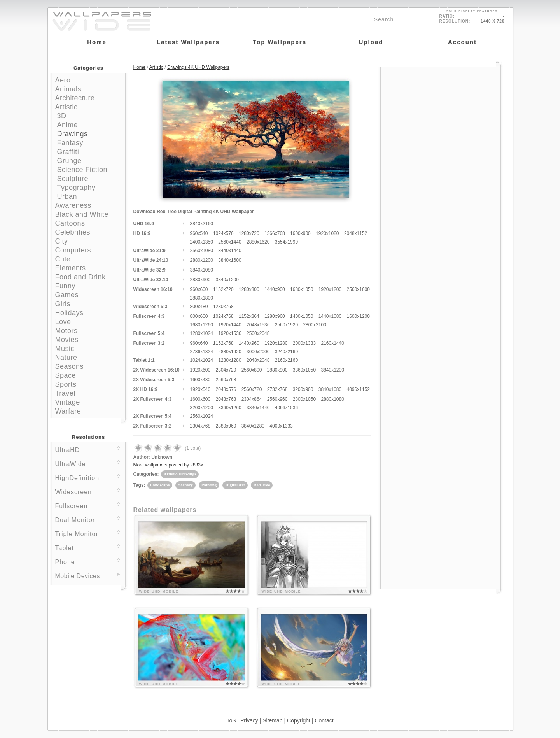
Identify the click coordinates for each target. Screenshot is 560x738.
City (62, 241)
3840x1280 (253, 426)
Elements (71, 268)
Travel (65, 393)
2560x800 (252, 370)
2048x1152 (356, 233)
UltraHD (88, 449)
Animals (68, 89)
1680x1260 (202, 325)
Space (66, 375)
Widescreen (88, 491)
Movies (67, 340)
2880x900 (200, 280)
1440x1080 (330, 316)
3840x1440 (258, 408)
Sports (66, 384)
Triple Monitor (88, 533)
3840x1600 (230, 260)
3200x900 (303, 389)
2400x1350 (202, 242)
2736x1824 (202, 352)
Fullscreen (88, 505)
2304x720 (226, 370)
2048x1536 (258, 325)
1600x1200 (358, 316)
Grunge (69, 161)
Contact (324, 720)
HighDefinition (88, 477)
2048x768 (226, 399)
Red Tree (262, 485)
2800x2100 (314, 325)
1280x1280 (230, 360)
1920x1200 (330, 289)
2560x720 (252, 389)
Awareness (73, 205)
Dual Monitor (88, 519)
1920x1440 (230, 325)
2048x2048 (258, 360)
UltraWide (88, 463)
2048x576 (226, 389)
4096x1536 (286, 408)
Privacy (249, 720)
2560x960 (277, 399)
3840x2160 (202, 224)
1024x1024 (202, 360)
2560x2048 (258, 333)
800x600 (199, 316)
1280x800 (249, 289)
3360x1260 (230, 408)
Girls (63, 304)
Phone (88, 561)
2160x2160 (286, 360)
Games (67, 295)
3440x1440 (230, 251)
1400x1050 (302, 316)
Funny (66, 286)
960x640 (199, 343)
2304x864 (252, 399)
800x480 (199, 307)
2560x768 (226, 380)
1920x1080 (327, 233)
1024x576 (223, 233)
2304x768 (200, 426)
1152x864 (249, 316)
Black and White (82, 214)
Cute (63, 259)
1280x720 (249, 233)
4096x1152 (358, 389)
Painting (209, 485)
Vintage (68, 402)
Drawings (73, 134)
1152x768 (223, 343)
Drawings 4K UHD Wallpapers (198, 67)
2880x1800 (202, 298)
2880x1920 (230, 352)
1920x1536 (230, 333)
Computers (73, 250)
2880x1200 (202, 260)
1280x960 (275, 316)
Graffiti (68, 152)
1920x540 (200, 389)
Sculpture (73, 179)
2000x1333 (304, 343)
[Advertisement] (441, 116)
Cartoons (70, 223)
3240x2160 (286, 352)
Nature (66, 358)
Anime (68, 125)
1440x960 (249, 343)
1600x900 (300, 233)
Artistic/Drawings (180, 474)
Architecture (75, 98)
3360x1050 (304, 370)
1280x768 (223, 307)
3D (62, 116)
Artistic (66, 107)
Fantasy (70, 143)
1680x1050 (302, 289)
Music (65, 349)
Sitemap (272, 720)
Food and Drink (80, 277)
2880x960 (226, 426)
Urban (67, 196)
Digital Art (235, 485)
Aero (63, 80)
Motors (66, 331)
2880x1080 (332, 399)
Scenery (185, 485)
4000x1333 (281, 426)
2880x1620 (258, 242)
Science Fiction (82, 170)
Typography (76, 188)
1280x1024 (202, 333)
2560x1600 (358, 289)
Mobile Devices (78, 576)
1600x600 (200, 399)
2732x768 (277, 389)
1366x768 (275, 233)
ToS (231, 720)
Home (140, 67)
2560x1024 (202, 416)
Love (63, 322)
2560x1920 (286, 325)
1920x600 (200, 370)
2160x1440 (332, 343)
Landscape (160, 485)
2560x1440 (230, 242)
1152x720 (223, 289)
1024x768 (223, 316)
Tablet (88, 547)
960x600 (199, 289)
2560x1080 (202, 251)
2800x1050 (304, 399)
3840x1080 (202, 270)
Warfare (68, 411)
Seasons (70, 366)
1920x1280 (276, 343)
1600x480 (200, 380)
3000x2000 (258, 352)
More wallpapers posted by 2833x (168, 465)
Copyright (299, 720)
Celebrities (73, 232)
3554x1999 (286, 242)
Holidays (69, 313)
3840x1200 (227, 280)
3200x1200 (202, 408)
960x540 (199, 233)
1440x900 (275, 289)
